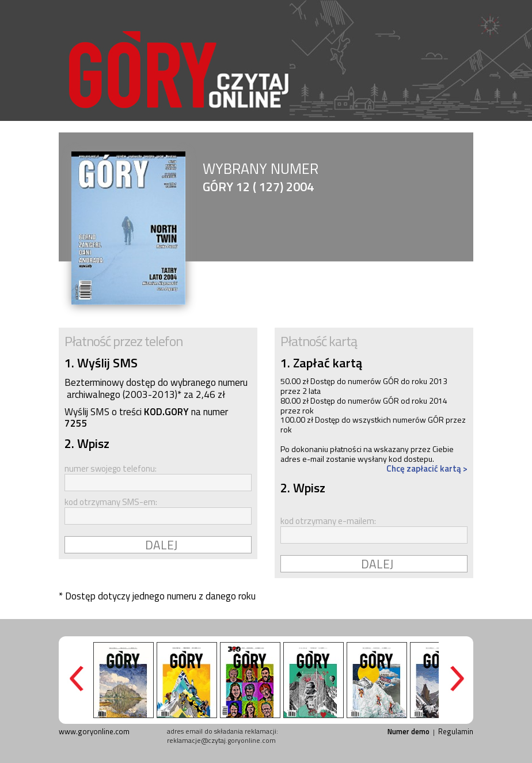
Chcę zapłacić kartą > (427, 468)
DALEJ (161, 545)
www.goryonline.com (94, 731)
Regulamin (456, 731)
